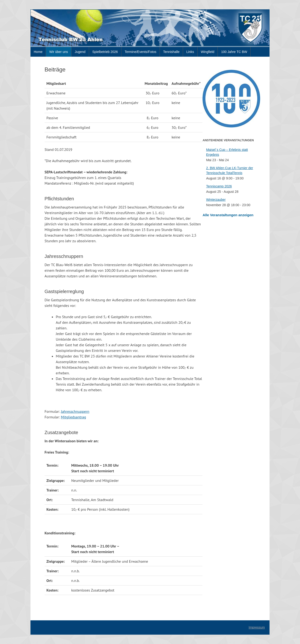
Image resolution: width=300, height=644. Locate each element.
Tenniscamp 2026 (219, 186)
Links (190, 52)
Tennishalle (171, 52)
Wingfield (208, 52)
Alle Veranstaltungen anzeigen (228, 215)
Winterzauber (216, 200)
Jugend (80, 52)
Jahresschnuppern (75, 411)
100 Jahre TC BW (234, 52)
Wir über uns (58, 52)
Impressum (257, 627)
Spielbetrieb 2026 (105, 52)
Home (38, 52)
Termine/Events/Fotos (141, 52)
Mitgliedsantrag (73, 417)
